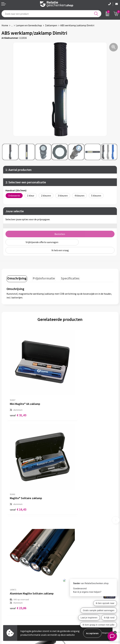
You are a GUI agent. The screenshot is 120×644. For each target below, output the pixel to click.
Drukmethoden (70, 560)
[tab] (16, 278)
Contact (6, 593)
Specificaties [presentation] (67, 278)
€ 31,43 (18, 396)
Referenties (8, 608)
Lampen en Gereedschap (29, 25)
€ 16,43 (71, 396)
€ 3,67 (71, 480)
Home (5, 25)
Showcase (7, 598)
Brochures (7, 603)
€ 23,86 (18, 477)
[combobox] (51, 14)
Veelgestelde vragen (72, 555)
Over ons (66, 545)
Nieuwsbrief (68, 550)
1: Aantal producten (19, 170)
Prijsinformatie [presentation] (42, 278)
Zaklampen (51, 25)
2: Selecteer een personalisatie (26, 182)
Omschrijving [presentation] (16, 278)
